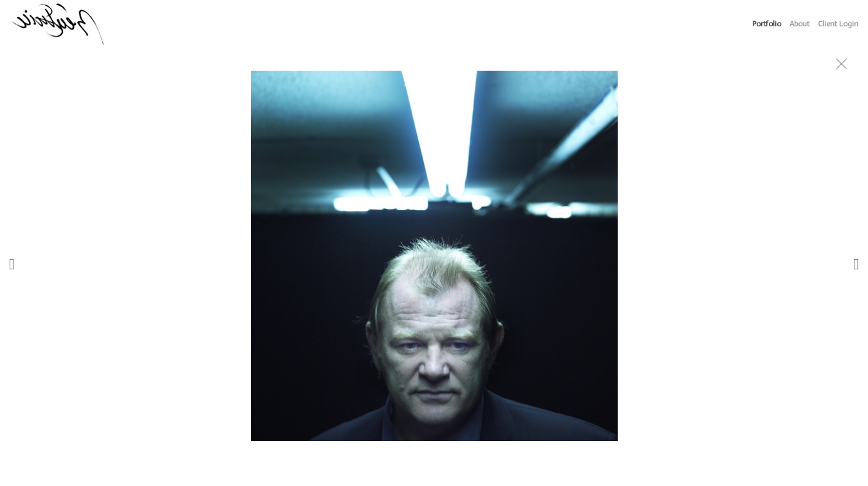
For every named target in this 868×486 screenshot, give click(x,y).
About (799, 24)
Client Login (838, 24)
